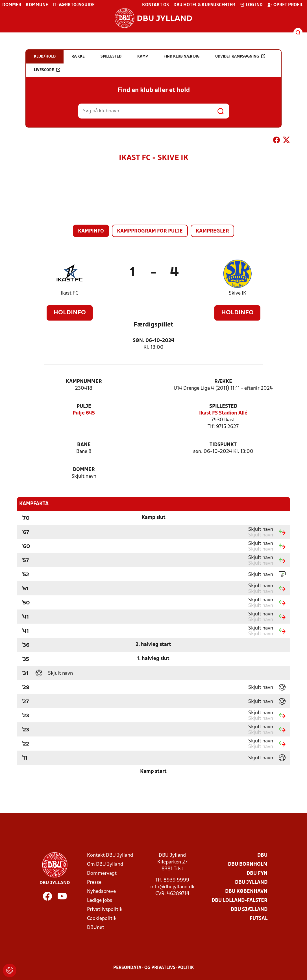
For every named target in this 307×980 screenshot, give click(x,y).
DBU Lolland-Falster (239, 901)
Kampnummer (84, 382)
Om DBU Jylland (105, 864)
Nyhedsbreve (101, 892)
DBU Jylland (251, 883)
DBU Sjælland (249, 910)
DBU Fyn (257, 873)
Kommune (37, 5)
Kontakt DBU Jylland (110, 855)
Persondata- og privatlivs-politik (154, 968)
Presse (94, 883)
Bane (84, 445)
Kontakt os (155, 5)
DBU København (246, 892)
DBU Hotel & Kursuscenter (204, 5)
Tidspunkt (223, 445)
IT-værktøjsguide (74, 5)
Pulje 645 (84, 413)
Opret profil (285, 5)
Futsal (259, 919)
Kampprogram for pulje (150, 231)
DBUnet (96, 928)
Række (223, 382)
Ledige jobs (100, 901)
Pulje (84, 406)
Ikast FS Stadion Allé (223, 413)
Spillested (223, 406)
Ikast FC (69, 293)
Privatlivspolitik (105, 910)
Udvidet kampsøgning (240, 56)
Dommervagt (102, 873)
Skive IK (238, 293)
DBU (262, 855)
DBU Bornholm (248, 864)
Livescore (47, 70)
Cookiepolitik (102, 919)
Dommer (12, 5)
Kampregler (212, 231)
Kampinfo (91, 231)
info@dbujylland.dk (172, 887)
